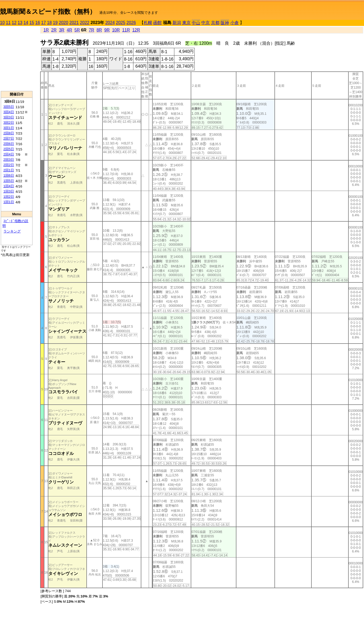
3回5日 (9, 107)
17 (44, 23)
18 (49, 23)
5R (77, 30)
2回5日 (9, 149)
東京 (186, 23)
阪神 (225, 23)
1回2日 (9, 197)
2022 (85, 23)
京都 (215, 23)
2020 (64, 23)
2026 (131, 23)
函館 (157, 23)
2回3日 (9, 160)
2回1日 (9, 170)
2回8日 (9, 133)
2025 (121, 23)
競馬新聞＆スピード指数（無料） (48, 12)
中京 (206, 23)
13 (20, 23)
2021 (74, 23)
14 (26, 23)
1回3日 (9, 191)
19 (55, 23)
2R (54, 30)
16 (38, 23)
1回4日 (9, 186)
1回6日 (9, 175)
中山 (196, 23)
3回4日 (9, 112)
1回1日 (9, 202)
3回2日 (9, 123)
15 (32, 23)
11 (8, 23)
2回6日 (9, 144)
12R (136, 30)
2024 (110, 23)
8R (99, 30)
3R (62, 30)
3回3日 (9, 117)
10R (116, 30)
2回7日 (9, 138)
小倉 (235, 23)
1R (46, 30)
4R (69, 30)
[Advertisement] (17, 58)
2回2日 (9, 165)
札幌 (148, 23)
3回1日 (9, 128)
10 (2, 23)
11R (126, 30)
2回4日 (9, 154)
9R (107, 30)
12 (14, 23)
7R (91, 30)
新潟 (177, 23)
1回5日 (9, 181)
